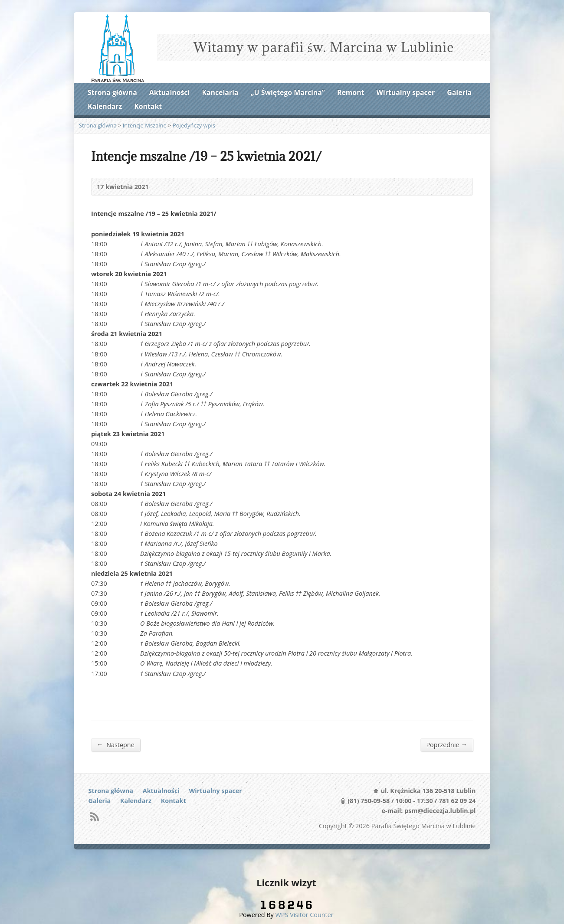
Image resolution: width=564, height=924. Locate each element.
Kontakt (148, 106)
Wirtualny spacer (406, 92)
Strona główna (112, 92)
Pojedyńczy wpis (194, 125)
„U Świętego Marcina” (288, 92)
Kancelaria (220, 92)
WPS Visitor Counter (305, 915)
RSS (94, 816)
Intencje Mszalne (145, 125)
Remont (351, 92)
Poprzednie (447, 744)
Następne (116, 744)
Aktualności (169, 92)
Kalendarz (105, 106)
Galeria (459, 92)
